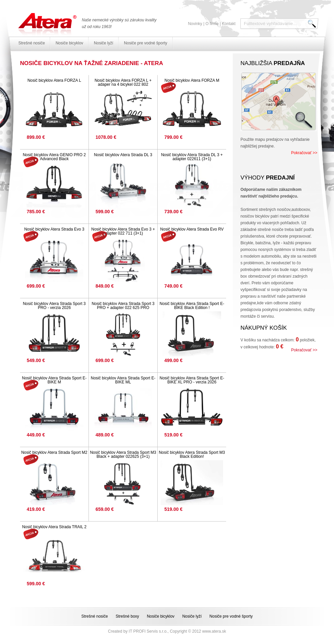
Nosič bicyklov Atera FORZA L (54, 80)
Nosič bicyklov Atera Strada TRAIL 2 (54, 527)
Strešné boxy (127, 616)
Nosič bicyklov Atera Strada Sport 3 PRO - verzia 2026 (54, 306)
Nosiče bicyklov (69, 43)
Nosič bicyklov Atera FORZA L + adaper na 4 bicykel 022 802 (123, 82)
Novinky (195, 24)
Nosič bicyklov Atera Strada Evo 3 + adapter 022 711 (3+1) (123, 231)
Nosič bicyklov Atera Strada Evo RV (192, 229)
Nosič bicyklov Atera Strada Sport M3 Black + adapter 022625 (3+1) (123, 454)
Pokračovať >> (304, 153)
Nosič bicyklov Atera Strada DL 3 (123, 155)
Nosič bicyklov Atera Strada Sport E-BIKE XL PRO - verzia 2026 (192, 380)
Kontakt (229, 24)
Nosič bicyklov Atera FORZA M (192, 80)
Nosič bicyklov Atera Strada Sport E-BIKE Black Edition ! (192, 306)
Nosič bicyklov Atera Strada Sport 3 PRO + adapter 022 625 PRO (123, 306)
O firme (212, 24)
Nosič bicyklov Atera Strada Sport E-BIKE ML (123, 380)
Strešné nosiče (32, 43)
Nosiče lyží (104, 43)
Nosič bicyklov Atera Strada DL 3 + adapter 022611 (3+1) (192, 157)
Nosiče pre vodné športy (145, 43)
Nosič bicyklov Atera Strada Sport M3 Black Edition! (192, 454)
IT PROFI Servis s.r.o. (148, 631)
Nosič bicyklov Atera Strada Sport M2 (54, 452)
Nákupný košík (264, 328)
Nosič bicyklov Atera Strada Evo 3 (54, 229)
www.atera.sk (214, 631)
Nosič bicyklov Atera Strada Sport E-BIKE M (54, 380)
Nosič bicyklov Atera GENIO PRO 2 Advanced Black (54, 157)
